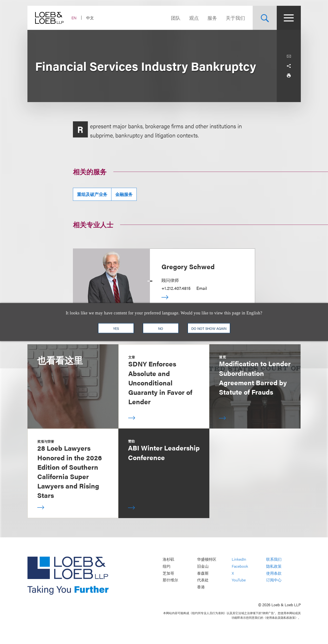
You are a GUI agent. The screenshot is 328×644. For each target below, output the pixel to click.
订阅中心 (274, 580)
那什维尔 (170, 580)
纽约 (167, 566)
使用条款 (274, 573)
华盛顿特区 (207, 559)
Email (202, 288)
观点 (194, 18)
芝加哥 (168, 573)
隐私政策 (274, 566)
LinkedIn (239, 559)
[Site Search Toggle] (265, 18)
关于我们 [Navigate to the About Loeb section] (235, 18)
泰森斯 (203, 573)
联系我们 (274, 559)
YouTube (239, 580)
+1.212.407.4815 (176, 288)
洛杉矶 (168, 559)
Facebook (240, 566)
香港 (201, 587)
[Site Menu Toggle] (289, 18)
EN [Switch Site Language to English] (74, 18)
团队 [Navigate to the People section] (176, 18)
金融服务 (124, 194)
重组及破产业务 (92, 194)
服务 (212, 18)
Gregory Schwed (188, 266)
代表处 (203, 580)
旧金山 (203, 566)
